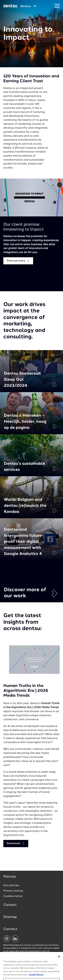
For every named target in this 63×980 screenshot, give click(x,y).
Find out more (18, 261)
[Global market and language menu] (28, 6)
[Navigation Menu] (57, 6)
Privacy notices (13, 891)
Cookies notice (13, 896)
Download (16, 843)
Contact (10, 905)
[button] (32, 59)
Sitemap (10, 917)
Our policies (11, 885)
